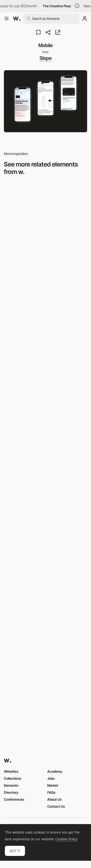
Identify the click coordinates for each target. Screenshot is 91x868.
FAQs (51, 792)
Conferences (14, 799)
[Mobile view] (45, 632)
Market (53, 785)
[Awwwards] (17, 19)
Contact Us (56, 806)
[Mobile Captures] (45, 424)
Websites (11, 771)
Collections (12, 778)
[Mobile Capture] (45, 355)
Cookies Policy (66, 839)
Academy (55, 771)
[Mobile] (45, 286)
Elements (11, 785)
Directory (11, 792)
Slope (46, 58)
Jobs (51, 778)
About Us (54, 799)
